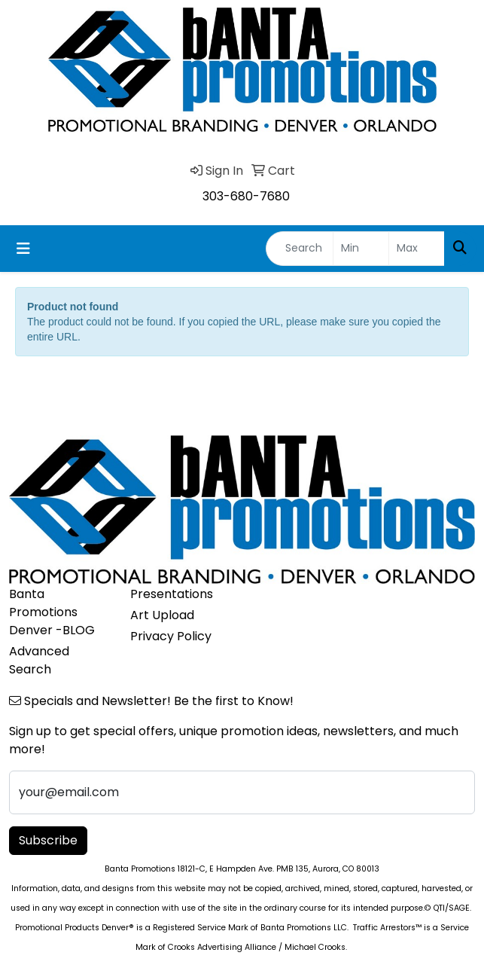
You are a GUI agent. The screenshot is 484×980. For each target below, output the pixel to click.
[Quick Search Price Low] (361, 249)
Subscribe (48, 840)
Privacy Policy (171, 636)
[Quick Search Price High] (417, 249)
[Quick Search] (300, 249)
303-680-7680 (246, 196)
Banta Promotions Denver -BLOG (52, 612)
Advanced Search (39, 660)
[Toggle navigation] (23, 249)
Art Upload (162, 615)
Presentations (172, 594)
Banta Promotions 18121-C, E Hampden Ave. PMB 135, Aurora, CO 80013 (242, 869)
